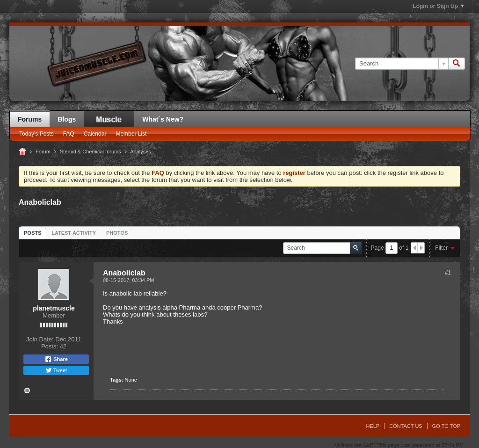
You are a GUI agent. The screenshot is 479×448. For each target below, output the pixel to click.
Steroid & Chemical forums (91, 152)
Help (373, 426)
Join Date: (40, 339)
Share (56, 359)
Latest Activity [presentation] (74, 233)
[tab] (33, 233)
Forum (43, 152)
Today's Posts (36, 134)
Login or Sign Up (438, 6)
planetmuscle (54, 308)
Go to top (446, 426)
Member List (131, 134)
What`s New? (163, 119)
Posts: (50, 346)
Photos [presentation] (117, 233)
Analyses (141, 152)
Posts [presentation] (33, 233)
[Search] (402, 64)
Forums (30, 119)
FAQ (69, 134)
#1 (448, 273)
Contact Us (406, 426)
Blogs (67, 119)
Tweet (56, 370)
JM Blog (109, 119)
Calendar (95, 134)
